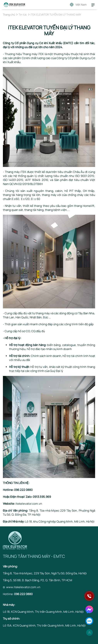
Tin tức (23, 15)
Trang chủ (9, 15)
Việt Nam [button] (81, 5)
